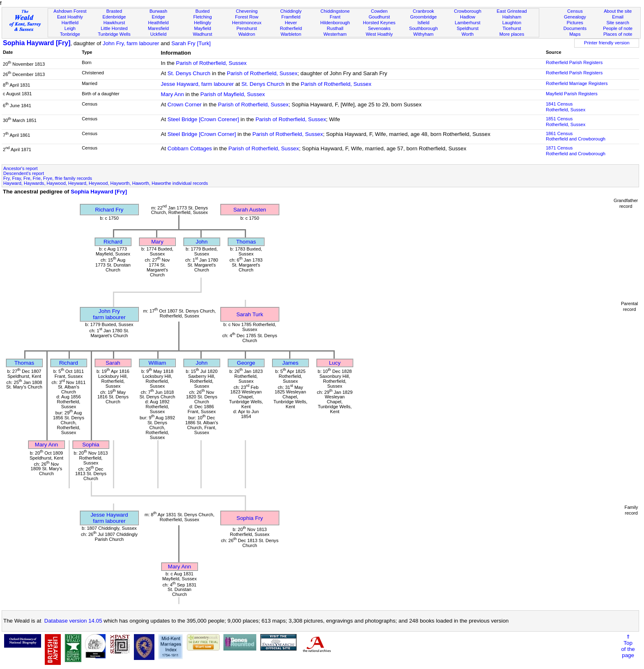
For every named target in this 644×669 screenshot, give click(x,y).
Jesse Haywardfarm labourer (109, 518)
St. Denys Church (189, 73)
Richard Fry (109, 210)
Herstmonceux (247, 23)
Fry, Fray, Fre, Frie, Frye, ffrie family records (48, 178)
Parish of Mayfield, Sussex (233, 94)
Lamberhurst (467, 23)
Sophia (91, 445)
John (202, 242)
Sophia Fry (250, 518)
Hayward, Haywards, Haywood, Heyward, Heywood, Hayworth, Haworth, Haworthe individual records (106, 183)
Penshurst (247, 28)
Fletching (203, 17)
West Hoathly (379, 34)
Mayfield (202, 28)
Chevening (247, 11)
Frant (335, 17)
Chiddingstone (335, 11)
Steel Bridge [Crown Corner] (202, 134)
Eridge (159, 17)
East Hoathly (70, 17)
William (158, 363)
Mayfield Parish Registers (572, 94)
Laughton (512, 23)
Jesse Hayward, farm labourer (198, 84)
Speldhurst (468, 28)
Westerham (335, 34)
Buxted (203, 11)
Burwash (158, 11)
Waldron (247, 34)
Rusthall (335, 28)
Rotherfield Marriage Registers (577, 83)
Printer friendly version (607, 43)
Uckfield (159, 34)
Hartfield (70, 23)
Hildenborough (335, 23)
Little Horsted (114, 28)
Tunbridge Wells (114, 34)
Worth (468, 34)
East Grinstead (512, 11)
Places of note (618, 34)
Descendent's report (24, 173)
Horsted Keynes (379, 23)
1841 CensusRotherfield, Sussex (566, 107)
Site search (618, 23)
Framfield (291, 17)
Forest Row (247, 17)
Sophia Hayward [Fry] (37, 43)
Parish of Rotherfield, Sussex (212, 63)
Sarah (113, 363)
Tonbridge (70, 34)
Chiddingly (291, 11)
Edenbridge (114, 17)
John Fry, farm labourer (131, 43)
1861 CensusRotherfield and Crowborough (576, 136)
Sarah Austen (250, 210)
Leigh (70, 28)
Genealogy (575, 17)
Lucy (335, 363)
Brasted (114, 11)
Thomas (246, 242)
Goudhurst (379, 17)
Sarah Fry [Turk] (191, 43)
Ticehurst (512, 28)
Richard (113, 242)
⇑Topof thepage (628, 646)
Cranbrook (423, 11)
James (290, 363)
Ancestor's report (21, 168)
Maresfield (158, 28)
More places (512, 34)
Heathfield (159, 23)
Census (575, 11)
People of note (618, 28)
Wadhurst (203, 34)
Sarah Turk (250, 314)
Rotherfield (291, 28)
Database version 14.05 (73, 621)
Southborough (423, 28)
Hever (291, 23)
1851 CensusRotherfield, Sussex (566, 122)
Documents (575, 28)
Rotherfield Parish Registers (574, 62)
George (246, 363)
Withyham (423, 34)
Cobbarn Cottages (190, 148)
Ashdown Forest (70, 11)
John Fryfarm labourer (109, 314)
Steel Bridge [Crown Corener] (203, 119)
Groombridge (424, 17)
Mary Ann (172, 94)
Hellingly (202, 23)
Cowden (379, 11)
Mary (157, 242)
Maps (575, 34)
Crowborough (468, 11)
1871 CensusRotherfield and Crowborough (576, 151)
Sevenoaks (379, 28)
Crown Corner (185, 105)
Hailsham (512, 17)
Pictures (575, 23)
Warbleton (291, 34)
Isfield (423, 23)
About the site (618, 11)
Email (618, 17)
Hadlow (468, 17)
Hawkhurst (114, 23)
